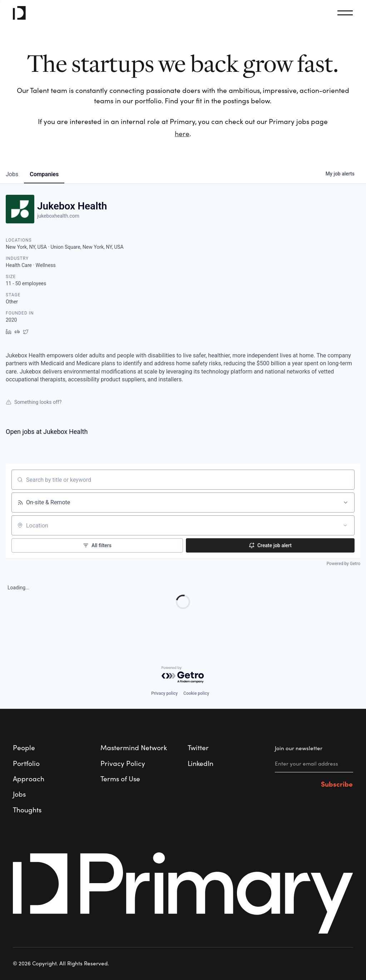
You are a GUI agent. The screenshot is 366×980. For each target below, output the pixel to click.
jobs (12, 174)
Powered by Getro (343, 564)
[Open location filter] (345, 525)
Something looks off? (34, 402)
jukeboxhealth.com (58, 216)
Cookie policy (196, 693)
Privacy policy (164, 693)
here (182, 134)
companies (44, 174)
